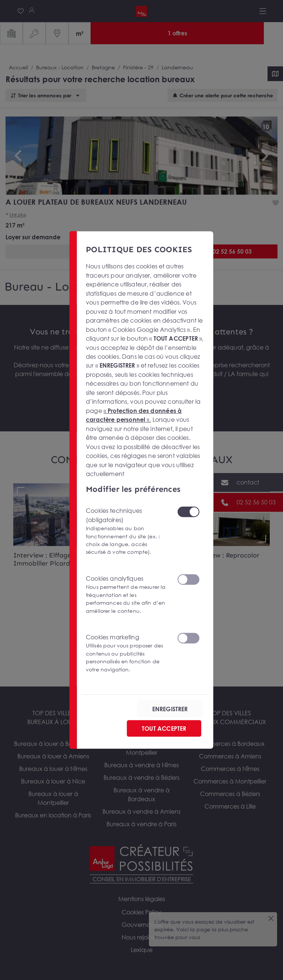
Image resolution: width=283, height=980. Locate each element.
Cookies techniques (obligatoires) (127, 531)
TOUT (164, 729)
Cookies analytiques (127, 595)
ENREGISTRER (170, 709)
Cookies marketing (127, 653)
